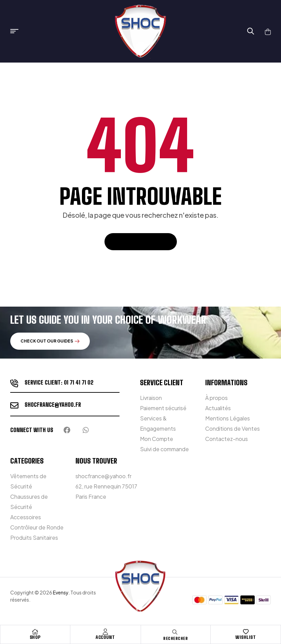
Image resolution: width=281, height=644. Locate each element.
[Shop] (35, 632)
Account (105, 637)
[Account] (106, 632)
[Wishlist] (246, 632)
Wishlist (246, 637)
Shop (35, 637)
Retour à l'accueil (141, 241)
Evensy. (61, 592)
